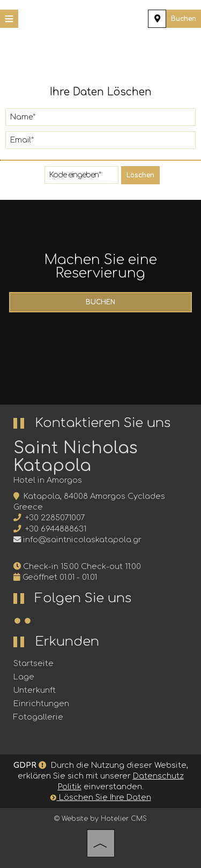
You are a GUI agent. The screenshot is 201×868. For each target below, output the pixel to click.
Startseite (33, 663)
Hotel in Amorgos (48, 480)
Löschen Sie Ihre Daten (101, 797)
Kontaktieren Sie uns (103, 423)
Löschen (140, 175)
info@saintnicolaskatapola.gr (82, 540)
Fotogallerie (38, 717)
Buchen (184, 19)
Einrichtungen (41, 704)
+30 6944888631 (56, 529)
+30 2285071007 (55, 518)
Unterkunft (35, 690)
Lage (24, 677)
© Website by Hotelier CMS (100, 819)
